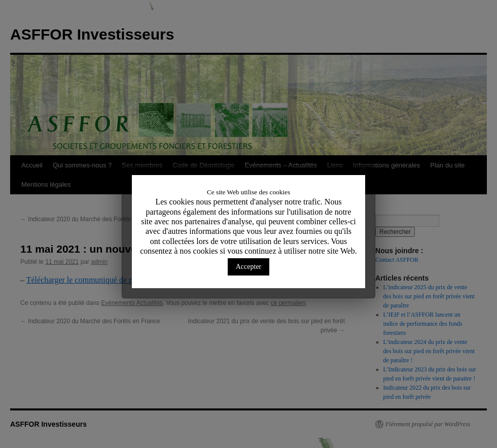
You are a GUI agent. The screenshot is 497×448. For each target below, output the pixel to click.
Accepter (249, 267)
